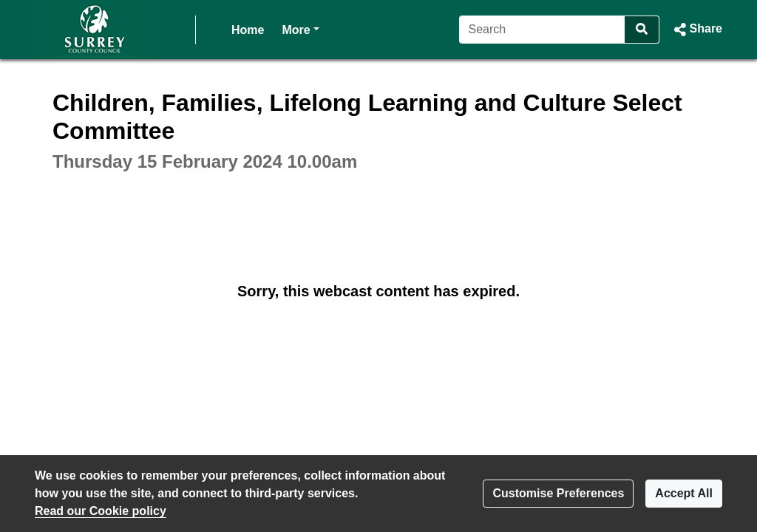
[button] (697, 30)
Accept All (684, 493)
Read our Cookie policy (101, 511)
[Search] (542, 30)
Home (248, 30)
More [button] (300, 28)
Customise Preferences (558, 493)
